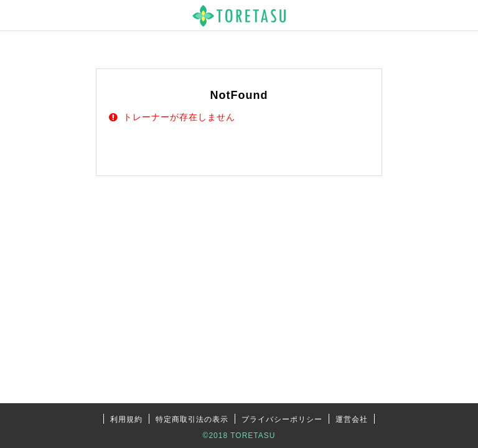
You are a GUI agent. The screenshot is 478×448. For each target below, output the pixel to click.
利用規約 (126, 419)
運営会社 (352, 419)
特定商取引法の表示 (192, 419)
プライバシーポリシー (282, 419)
